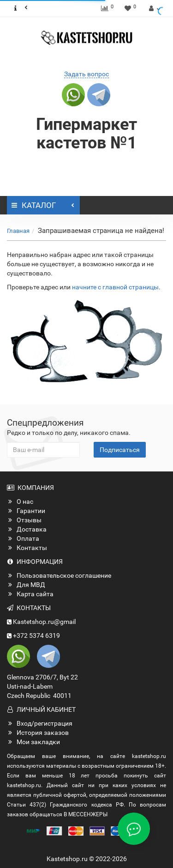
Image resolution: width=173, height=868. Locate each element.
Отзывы (24, 520)
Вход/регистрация (40, 723)
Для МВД (26, 585)
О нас (20, 501)
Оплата (23, 538)
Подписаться (120, 450)
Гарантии (26, 511)
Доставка (27, 529)
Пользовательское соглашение (59, 575)
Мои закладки (33, 742)
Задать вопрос (86, 74)
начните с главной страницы (115, 287)
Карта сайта (30, 594)
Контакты (27, 548)
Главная (18, 231)
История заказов (38, 733)
